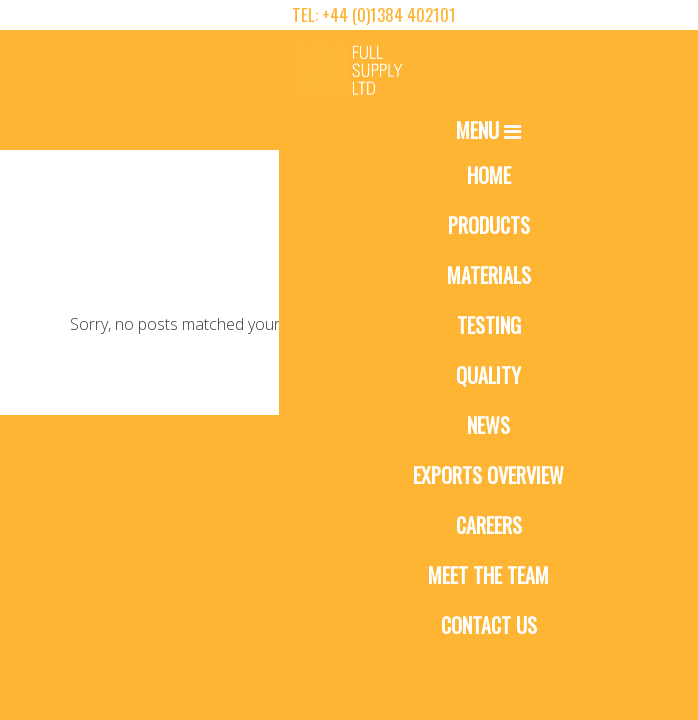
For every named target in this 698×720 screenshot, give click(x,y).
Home (489, 175)
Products (489, 225)
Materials (489, 275)
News (488, 425)
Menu (488, 130)
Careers (489, 525)
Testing (489, 325)
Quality (488, 375)
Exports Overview (488, 475)
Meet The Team (488, 575)
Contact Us (489, 625)
